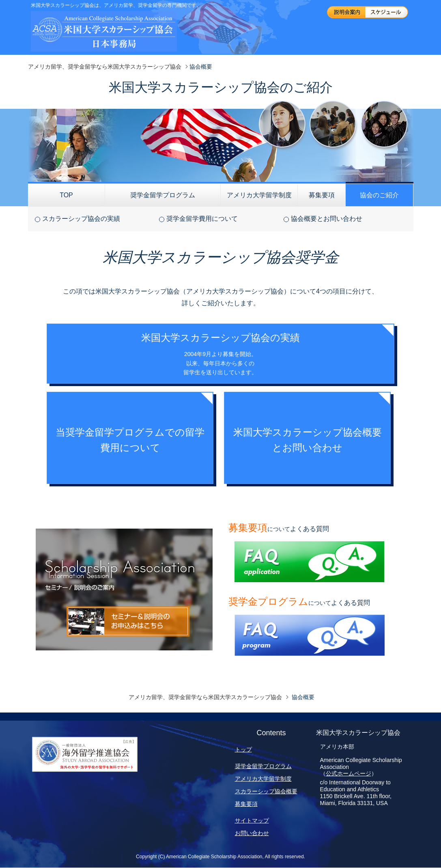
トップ (243, 749)
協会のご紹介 (379, 195)
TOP (66, 195)
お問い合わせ (252, 833)
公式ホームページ (348, 773)
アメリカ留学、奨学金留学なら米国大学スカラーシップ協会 (105, 67)
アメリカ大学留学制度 (259, 195)
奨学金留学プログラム (163, 195)
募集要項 (322, 195)
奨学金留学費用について (202, 219)
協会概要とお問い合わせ (327, 219)
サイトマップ (252, 820)
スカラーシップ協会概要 (266, 791)
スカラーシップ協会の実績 (81, 219)
